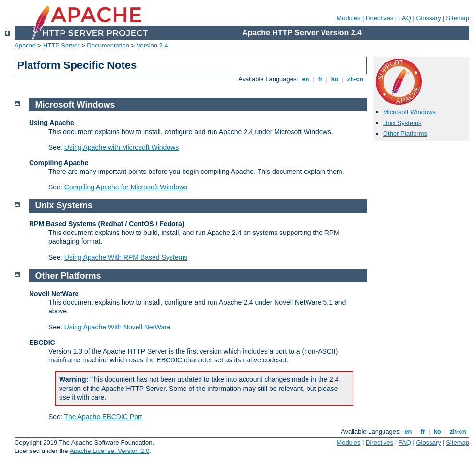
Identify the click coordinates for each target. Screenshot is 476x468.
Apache (25, 45)
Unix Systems (402, 123)
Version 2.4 (152, 45)
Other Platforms (405, 133)
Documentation (108, 45)
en (306, 79)
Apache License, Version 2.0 (109, 451)
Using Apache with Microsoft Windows (122, 147)
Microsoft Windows (409, 112)
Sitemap (458, 18)
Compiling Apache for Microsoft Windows (126, 187)
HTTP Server (61, 45)
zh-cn (355, 79)
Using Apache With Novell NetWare (118, 327)
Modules (348, 18)
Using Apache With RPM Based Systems (126, 257)
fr (320, 79)
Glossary (428, 18)
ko (335, 79)
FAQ (405, 18)
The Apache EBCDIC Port (103, 417)
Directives (379, 18)
